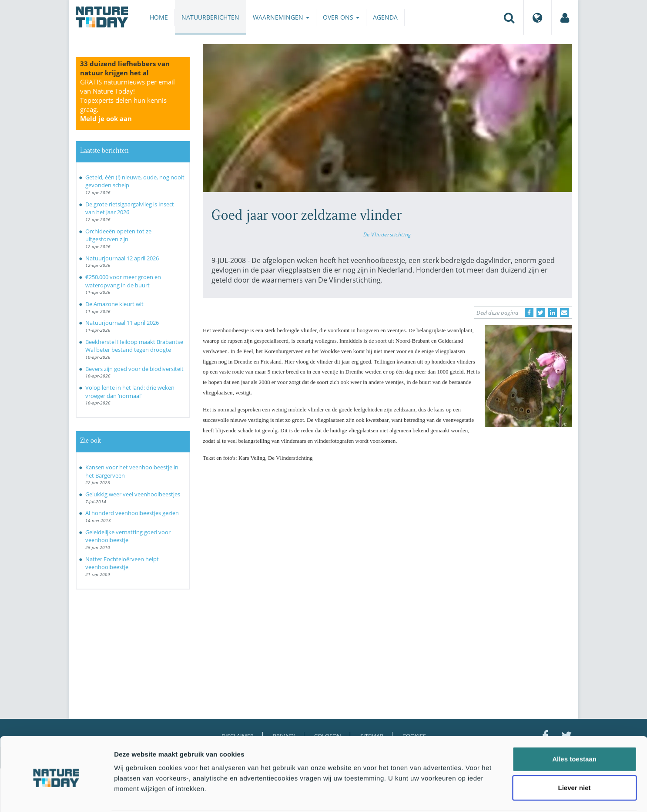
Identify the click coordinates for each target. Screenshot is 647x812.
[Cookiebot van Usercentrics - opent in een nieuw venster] (56, 795)
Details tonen (470, 795)
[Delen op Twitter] (541, 313)
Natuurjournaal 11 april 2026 (122, 323)
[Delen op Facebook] (529, 313)
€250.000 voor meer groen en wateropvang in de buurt (123, 281)
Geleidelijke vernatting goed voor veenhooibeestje (128, 536)
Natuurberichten (210, 17)
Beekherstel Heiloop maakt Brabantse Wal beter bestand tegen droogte (134, 346)
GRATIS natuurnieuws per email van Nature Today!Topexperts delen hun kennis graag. (127, 100)
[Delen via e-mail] (564, 313)
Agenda (385, 17)
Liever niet (574, 755)
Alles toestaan (574, 726)
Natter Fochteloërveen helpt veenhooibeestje (122, 563)
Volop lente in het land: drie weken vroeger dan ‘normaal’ (130, 392)
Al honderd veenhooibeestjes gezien (132, 513)
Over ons (341, 17)
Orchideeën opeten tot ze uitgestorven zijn (118, 235)
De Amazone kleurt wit (114, 304)
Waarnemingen (281, 17)
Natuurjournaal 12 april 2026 (122, 258)
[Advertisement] (387, 545)
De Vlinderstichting (387, 234)
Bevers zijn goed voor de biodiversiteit (134, 369)
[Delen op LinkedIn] (553, 313)
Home (159, 17)
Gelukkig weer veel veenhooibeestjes (133, 494)
